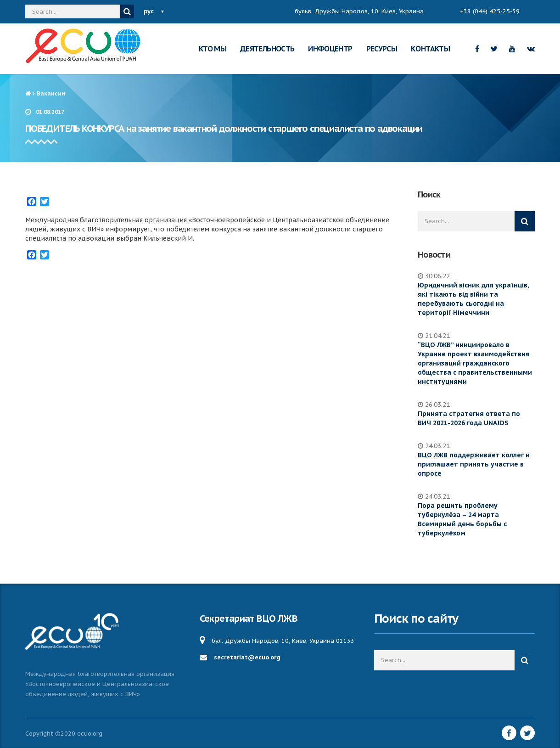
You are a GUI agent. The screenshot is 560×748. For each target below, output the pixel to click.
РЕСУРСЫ (382, 49)
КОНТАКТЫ (430, 49)
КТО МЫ (213, 49)
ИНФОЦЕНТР (330, 49)
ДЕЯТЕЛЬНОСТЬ (267, 49)
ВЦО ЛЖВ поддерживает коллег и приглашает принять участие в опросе (474, 464)
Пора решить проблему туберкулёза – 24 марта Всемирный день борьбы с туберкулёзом (462, 519)
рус (149, 11)
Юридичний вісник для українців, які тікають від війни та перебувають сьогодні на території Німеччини (473, 299)
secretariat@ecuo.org (247, 657)
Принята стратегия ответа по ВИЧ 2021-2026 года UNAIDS (469, 418)
